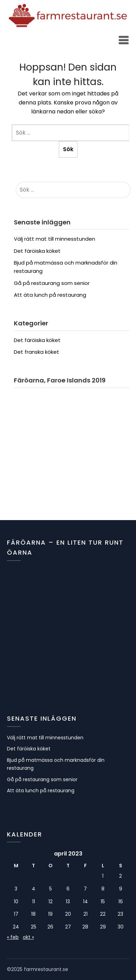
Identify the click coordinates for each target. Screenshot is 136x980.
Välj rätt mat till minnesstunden (55, 239)
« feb (13, 937)
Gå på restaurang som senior (52, 283)
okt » (28, 937)
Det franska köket (37, 352)
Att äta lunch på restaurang (50, 295)
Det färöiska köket (37, 251)
